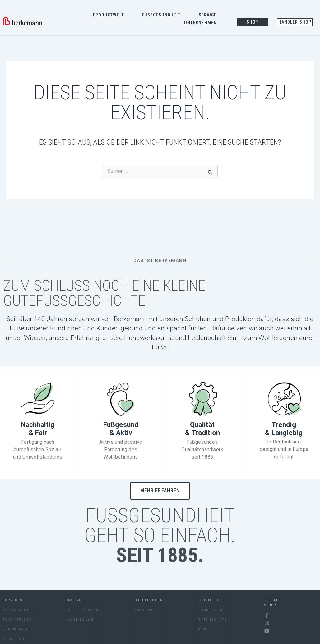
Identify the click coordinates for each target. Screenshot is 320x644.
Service (209, 15)
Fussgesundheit (163, 15)
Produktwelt (110, 15)
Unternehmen (202, 23)
